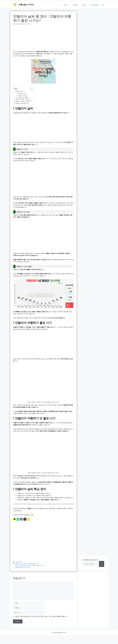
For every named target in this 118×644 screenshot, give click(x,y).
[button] (103, 5)
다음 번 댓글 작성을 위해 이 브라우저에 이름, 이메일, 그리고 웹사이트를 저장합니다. (41, 622)
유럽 (86, 5)
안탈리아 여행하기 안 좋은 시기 (24, 101)
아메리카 (77, 5)
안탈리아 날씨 (19, 91)
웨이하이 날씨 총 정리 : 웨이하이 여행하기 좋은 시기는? (29, 571)
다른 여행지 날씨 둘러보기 (90, 566)
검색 (102, 570)
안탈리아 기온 (22, 93)
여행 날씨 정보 (95, 5)
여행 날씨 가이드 (26, 5)
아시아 (67, 5)
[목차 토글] (31, 89)
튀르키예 (16, 52)
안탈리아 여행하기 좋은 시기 (23, 99)
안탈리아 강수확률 (23, 97)
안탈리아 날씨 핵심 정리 (22, 103)
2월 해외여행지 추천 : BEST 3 (23, 573)
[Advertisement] (43, 36)
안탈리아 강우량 (22, 95)
